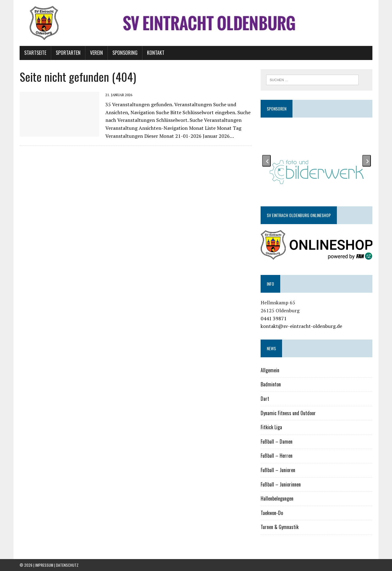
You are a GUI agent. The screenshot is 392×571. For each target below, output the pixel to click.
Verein (96, 53)
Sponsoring (125, 53)
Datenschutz (67, 565)
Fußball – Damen (277, 441)
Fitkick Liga (271, 427)
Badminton (271, 384)
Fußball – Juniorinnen (281, 484)
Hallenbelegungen (277, 498)
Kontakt (156, 53)
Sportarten (68, 53)
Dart (265, 399)
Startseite (35, 53)
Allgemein (270, 370)
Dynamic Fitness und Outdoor (288, 413)
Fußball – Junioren (278, 470)
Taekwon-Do (272, 513)
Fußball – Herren (277, 456)
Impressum (44, 565)
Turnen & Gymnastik (280, 527)
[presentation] (266, 161)
